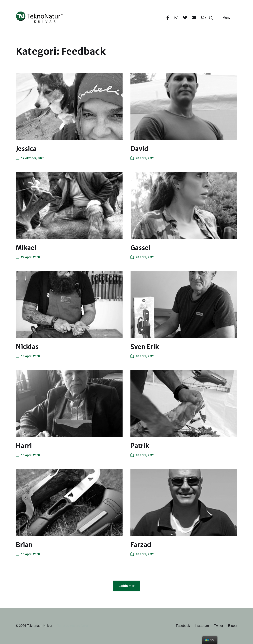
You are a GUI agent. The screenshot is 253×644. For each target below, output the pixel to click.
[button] (207, 18)
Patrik (140, 446)
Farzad (141, 545)
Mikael (26, 248)
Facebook (183, 626)
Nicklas (27, 347)
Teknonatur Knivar (40, 626)
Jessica (26, 149)
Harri (24, 446)
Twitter (219, 626)
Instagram (202, 626)
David (139, 149)
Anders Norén (80, 626)
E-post (233, 626)
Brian (24, 545)
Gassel (140, 248)
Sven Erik (145, 347)
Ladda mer (127, 586)
